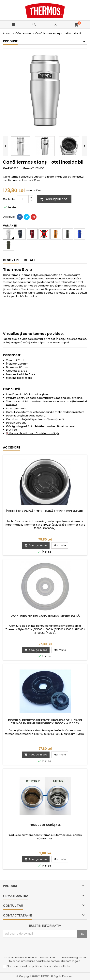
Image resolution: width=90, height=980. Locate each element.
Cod (6, 168)
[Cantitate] (23, 199)
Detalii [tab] (30, 260)
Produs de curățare (45, 825)
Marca (27, 168)
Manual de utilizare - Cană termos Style (33, 433)
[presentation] (33, 947)
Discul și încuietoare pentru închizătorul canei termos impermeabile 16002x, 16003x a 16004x (45, 722)
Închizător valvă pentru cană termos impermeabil (45, 511)
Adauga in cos (54, 199)
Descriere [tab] (11, 260)
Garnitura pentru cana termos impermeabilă (45, 616)
